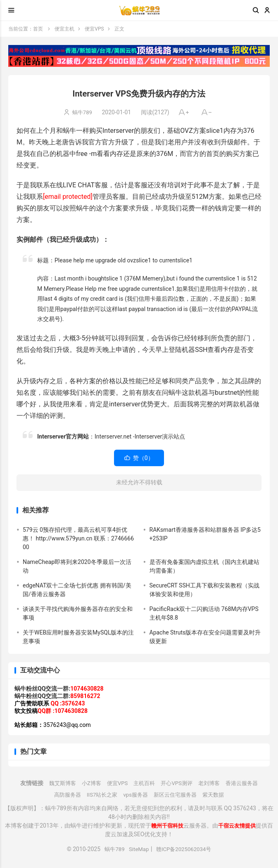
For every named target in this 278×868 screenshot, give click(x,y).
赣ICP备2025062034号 (185, 849)
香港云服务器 (247, 783)
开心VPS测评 (178, 783)
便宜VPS (94, 29)
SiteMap (138, 849)
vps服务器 (135, 795)
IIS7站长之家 (100, 795)
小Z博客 (88, 783)
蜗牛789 (82, 112)
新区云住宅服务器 (177, 795)
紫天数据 (218, 795)
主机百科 (144, 783)
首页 (38, 29)
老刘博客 (212, 783)
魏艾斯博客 (57, 783)
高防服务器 (63, 795)
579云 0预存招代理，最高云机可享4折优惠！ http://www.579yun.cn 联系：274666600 (78, 538)
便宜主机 (64, 29)
